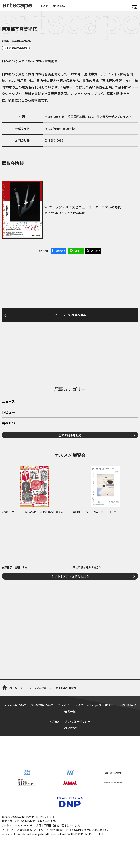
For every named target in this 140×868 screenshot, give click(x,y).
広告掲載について (42, 705)
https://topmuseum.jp (60, 128)
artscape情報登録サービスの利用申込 (112, 705)
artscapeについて (15, 705)
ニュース (8, 402)
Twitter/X (95, 251)
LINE (77, 251)
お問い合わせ (70, 728)
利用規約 (55, 721)
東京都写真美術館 (17, 48)
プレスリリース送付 (70, 705)
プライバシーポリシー (77, 721)
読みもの (8, 423)
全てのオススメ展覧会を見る (70, 576)
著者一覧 (70, 711)
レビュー (8, 412)
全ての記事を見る (70, 435)
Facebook (60, 251)
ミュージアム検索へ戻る (70, 315)
